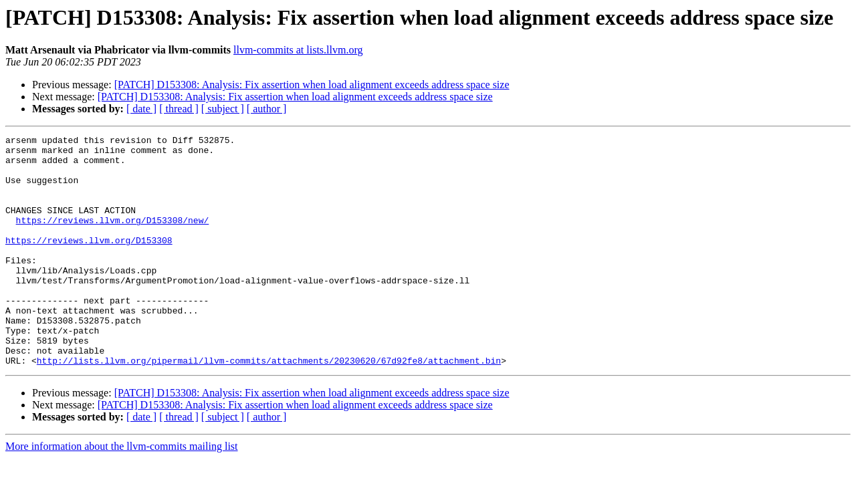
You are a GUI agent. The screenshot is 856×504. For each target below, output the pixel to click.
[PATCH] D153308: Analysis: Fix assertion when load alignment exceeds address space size (312, 85)
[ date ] (141, 109)
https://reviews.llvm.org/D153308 (89, 262)
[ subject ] (223, 109)
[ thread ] (179, 109)
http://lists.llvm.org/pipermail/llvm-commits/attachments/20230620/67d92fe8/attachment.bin (269, 406)
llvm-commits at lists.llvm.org (298, 50)
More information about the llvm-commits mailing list (122, 492)
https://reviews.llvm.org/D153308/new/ (113, 238)
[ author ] (267, 109)
